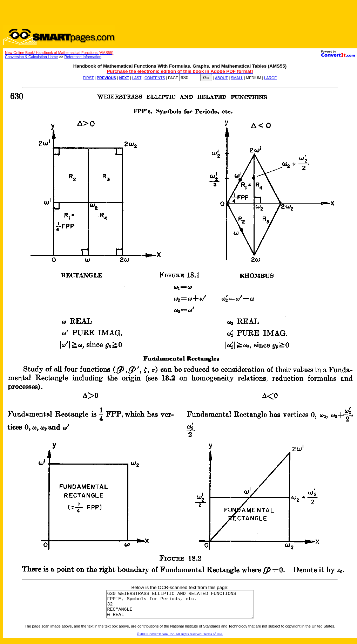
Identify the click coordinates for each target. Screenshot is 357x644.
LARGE (270, 78)
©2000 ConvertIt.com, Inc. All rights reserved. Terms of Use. (180, 639)
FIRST (89, 78)
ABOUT (221, 78)
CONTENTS (155, 78)
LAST (137, 78)
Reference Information (83, 57)
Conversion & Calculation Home (31, 57)
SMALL (237, 78)
